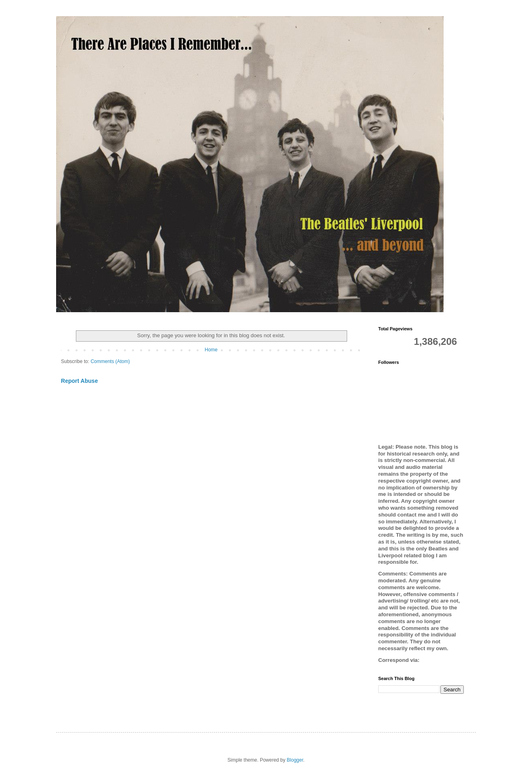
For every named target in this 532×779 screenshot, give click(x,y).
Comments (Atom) (110, 361)
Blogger (295, 760)
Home (211, 350)
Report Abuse (79, 381)
